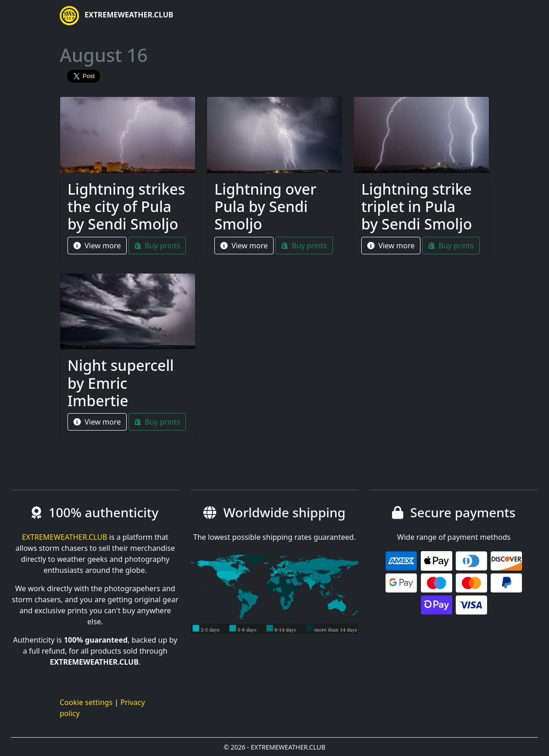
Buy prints (157, 246)
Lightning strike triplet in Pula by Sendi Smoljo (417, 207)
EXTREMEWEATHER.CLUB (116, 16)
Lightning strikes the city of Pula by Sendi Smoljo (126, 207)
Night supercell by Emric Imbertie (121, 383)
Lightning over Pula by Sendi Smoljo (265, 207)
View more (97, 246)
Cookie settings (86, 702)
